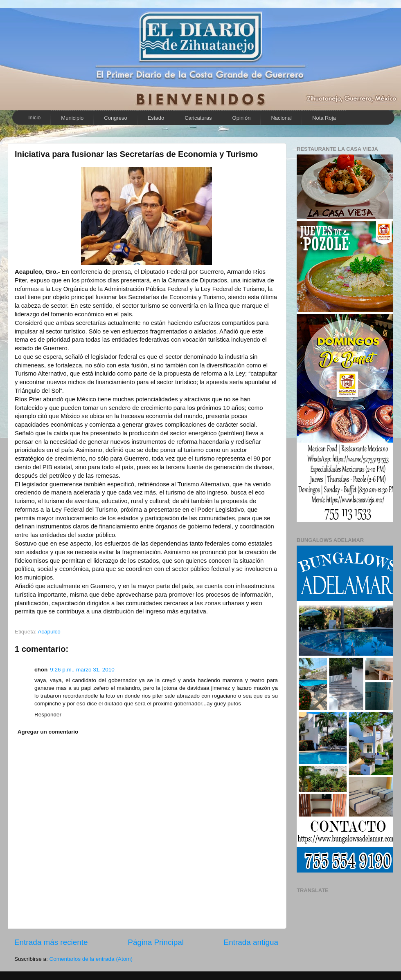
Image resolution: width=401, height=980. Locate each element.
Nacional (281, 118)
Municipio (72, 118)
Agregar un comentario (48, 732)
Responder (48, 715)
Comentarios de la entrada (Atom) (91, 959)
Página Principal (156, 942)
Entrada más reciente (51, 942)
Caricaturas (198, 118)
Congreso (115, 118)
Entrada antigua (251, 942)
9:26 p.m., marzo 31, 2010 (82, 670)
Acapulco (49, 632)
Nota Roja (324, 118)
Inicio (34, 117)
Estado (156, 118)
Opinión (242, 118)
